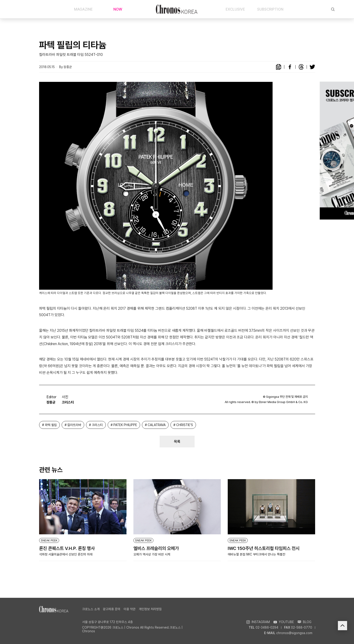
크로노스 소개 (91, 609)
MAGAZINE (83, 9)
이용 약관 (130, 609)
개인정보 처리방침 (150, 609)
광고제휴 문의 (112, 609)
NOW (118, 9)
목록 (177, 442)
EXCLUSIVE (235, 9)
